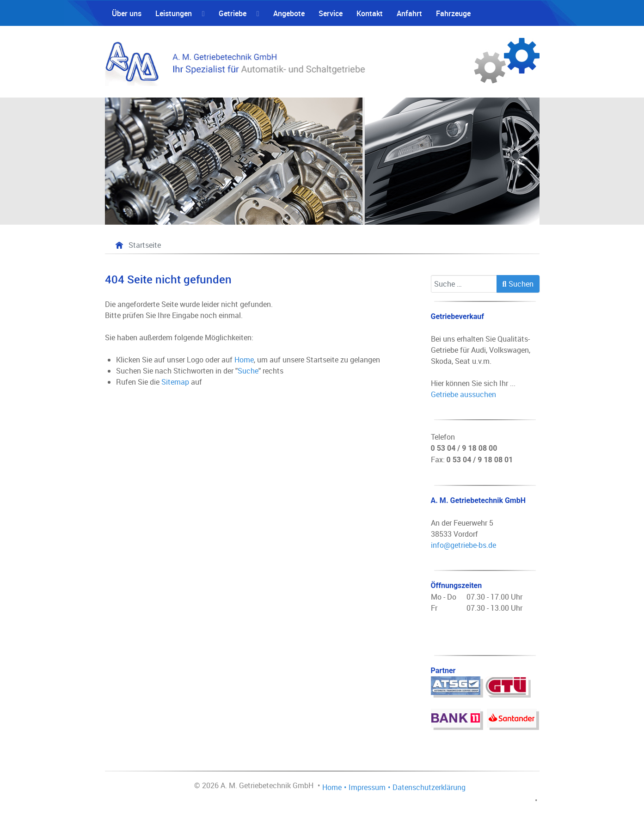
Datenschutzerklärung (429, 787)
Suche (248, 371)
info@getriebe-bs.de (463, 545)
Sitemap (175, 382)
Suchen (518, 284)
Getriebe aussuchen (463, 394)
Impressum (367, 787)
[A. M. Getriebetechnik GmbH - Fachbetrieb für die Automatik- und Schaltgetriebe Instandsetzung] (322, 62)
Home (244, 360)
